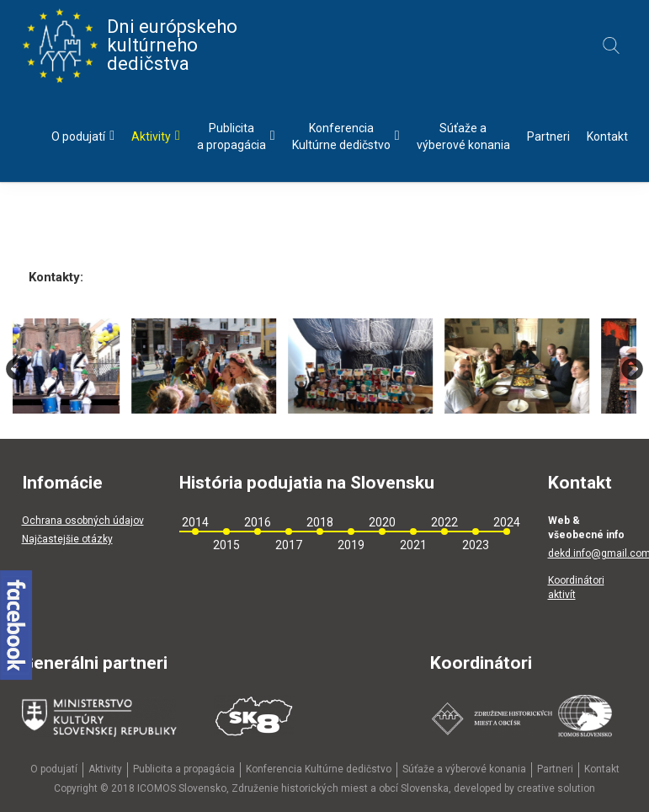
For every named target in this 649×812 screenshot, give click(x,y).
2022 (444, 522)
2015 (226, 545)
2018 (320, 522)
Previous (17, 370)
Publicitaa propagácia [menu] (236, 136)
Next (632, 370)
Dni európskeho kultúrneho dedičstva (130, 45)
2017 (289, 545)
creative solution (556, 788)
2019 (351, 545)
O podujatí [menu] (83, 136)
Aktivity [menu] (156, 136)
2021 (413, 545)
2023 (476, 545)
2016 (258, 522)
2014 (195, 522)
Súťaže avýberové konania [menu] (463, 136)
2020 (382, 522)
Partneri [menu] (548, 136)
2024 (507, 522)
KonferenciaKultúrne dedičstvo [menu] (346, 136)
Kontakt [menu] (607, 136)
